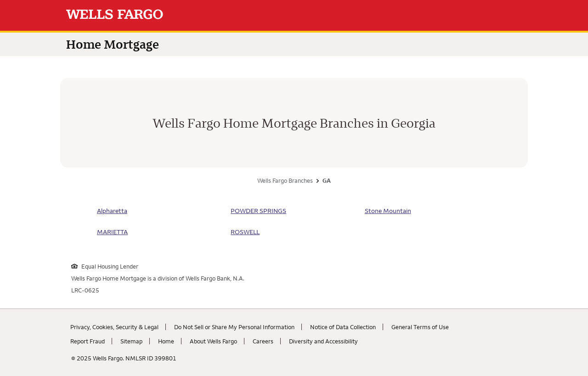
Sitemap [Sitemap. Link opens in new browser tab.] (131, 341)
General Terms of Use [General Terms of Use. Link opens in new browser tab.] (420, 327)
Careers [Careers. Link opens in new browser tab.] (263, 341)
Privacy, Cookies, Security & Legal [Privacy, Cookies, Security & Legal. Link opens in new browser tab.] (114, 327)
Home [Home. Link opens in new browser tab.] (166, 341)
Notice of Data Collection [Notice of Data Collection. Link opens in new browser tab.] (343, 327)
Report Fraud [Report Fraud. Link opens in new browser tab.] (88, 341)
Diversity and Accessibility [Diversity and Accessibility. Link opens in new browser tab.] (323, 341)
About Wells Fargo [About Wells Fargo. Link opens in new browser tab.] (213, 341)
